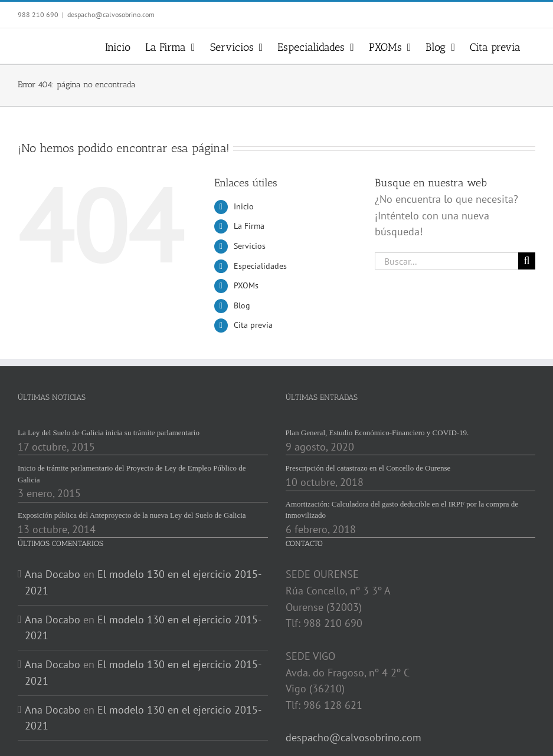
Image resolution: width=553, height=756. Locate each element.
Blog (242, 305)
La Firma (249, 226)
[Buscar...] (446, 261)
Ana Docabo (53, 574)
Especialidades (260, 266)
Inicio (244, 206)
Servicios (250, 246)
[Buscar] (527, 261)
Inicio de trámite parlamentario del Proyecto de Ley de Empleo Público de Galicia (132, 474)
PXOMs (246, 285)
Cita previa (253, 325)
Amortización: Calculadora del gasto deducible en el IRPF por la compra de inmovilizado (402, 510)
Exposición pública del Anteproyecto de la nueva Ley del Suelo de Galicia (132, 515)
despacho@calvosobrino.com (111, 14)
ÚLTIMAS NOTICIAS (52, 397)
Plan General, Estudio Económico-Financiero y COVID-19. (377, 433)
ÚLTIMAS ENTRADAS (322, 397)
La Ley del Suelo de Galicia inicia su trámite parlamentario (109, 433)
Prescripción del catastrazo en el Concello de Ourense (368, 468)
